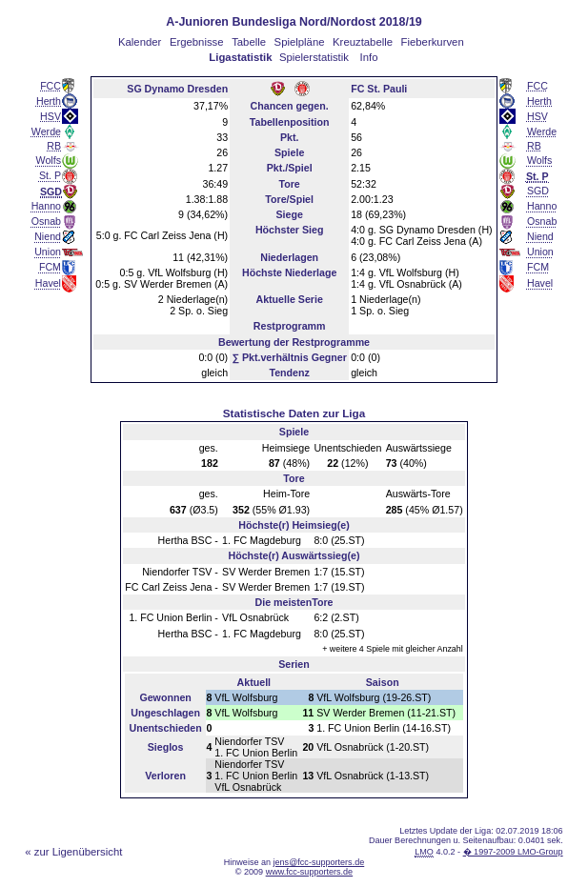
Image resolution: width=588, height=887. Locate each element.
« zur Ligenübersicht (73, 852)
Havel (48, 283)
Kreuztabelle (363, 42)
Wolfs (49, 160)
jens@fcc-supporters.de (319, 862)
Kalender (140, 42)
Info (369, 57)
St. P (50, 175)
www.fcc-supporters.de (310, 872)
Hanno (46, 206)
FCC (51, 86)
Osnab (46, 221)
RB (54, 146)
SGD (538, 191)
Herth (49, 101)
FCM (50, 267)
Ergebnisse (197, 42)
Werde (46, 131)
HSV (51, 116)
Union (48, 252)
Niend (48, 236)
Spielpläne (300, 42)
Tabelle (249, 42)
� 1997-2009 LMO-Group (513, 852)
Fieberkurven (433, 42)
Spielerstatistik (314, 57)
